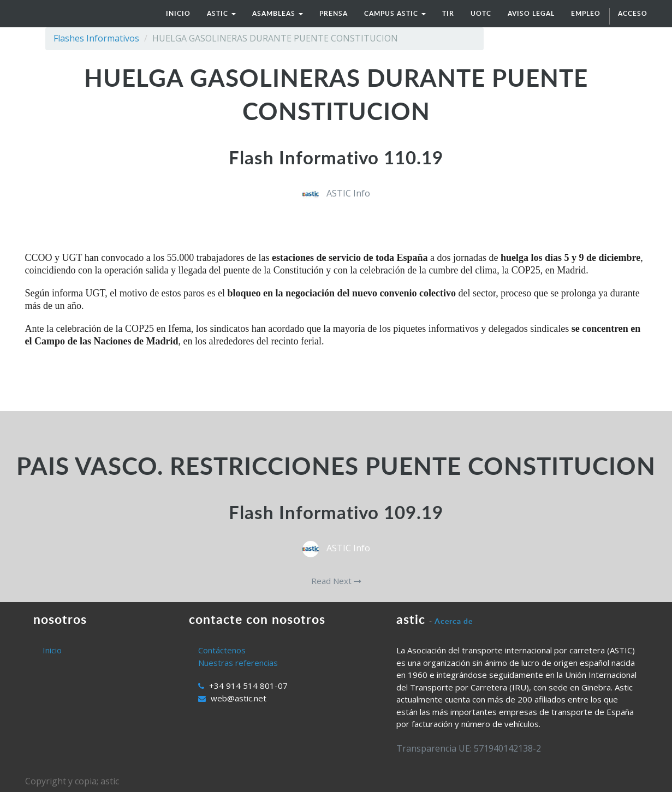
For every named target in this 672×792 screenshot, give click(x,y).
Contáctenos (222, 650)
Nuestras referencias (238, 663)
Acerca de (454, 621)
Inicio (52, 650)
